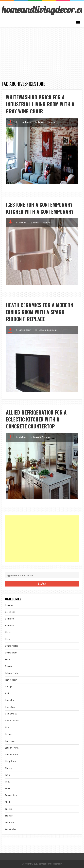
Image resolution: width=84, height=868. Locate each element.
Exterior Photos (12, 673)
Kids (7, 727)
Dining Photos (12, 646)
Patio (8, 775)
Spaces (8, 809)
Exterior (9, 666)
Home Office (11, 714)
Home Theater (12, 721)
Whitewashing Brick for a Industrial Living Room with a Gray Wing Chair (40, 104)
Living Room (25, 122)
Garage (8, 687)
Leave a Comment (47, 122)
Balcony (9, 605)
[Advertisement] (42, 52)
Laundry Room (12, 755)
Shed (7, 802)
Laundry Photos (12, 748)
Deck (7, 639)
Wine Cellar (10, 829)
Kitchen (22, 223)
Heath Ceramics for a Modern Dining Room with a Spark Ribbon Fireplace (40, 312)
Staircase (9, 816)
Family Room (11, 680)
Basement (10, 612)
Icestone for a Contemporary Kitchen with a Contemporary (40, 208)
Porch (8, 789)
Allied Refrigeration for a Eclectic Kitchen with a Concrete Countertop (36, 419)
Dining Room (25, 330)
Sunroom (9, 823)
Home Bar (10, 700)
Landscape (10, 741)
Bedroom (9, 626)
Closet (8, 632)
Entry (7, 659)
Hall (7, 693)
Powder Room (12, 795)
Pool (7, 782)
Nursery (9, 768)
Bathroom (10, 619)
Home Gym (10, 707)
